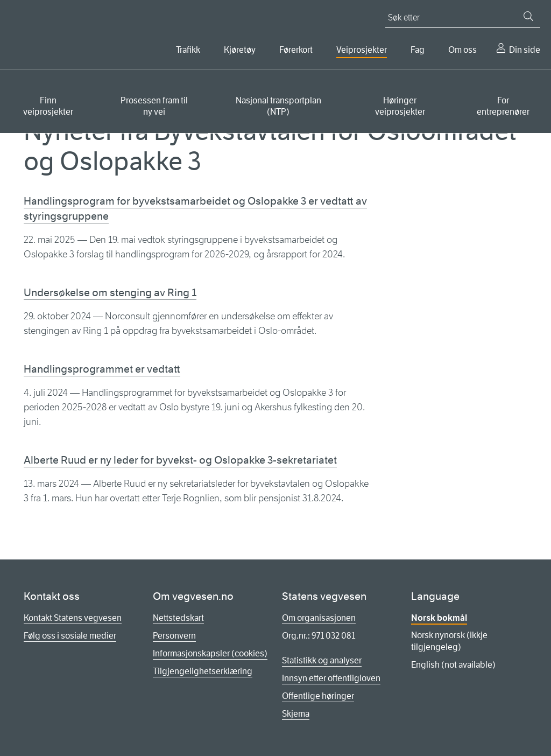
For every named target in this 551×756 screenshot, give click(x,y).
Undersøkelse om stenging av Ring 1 (110, 293)
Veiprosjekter (362, 50)
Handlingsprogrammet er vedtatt (102, 369)
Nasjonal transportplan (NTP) (278, 106)
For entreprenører (503, 106)
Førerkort (296, 50)
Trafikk (188, 50)
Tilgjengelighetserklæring (203, 671)
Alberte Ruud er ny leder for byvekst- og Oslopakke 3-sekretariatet (180, 460)
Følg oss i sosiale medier (70, 636)
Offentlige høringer (318, 696)
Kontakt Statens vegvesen (73, 618)
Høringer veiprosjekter (400, 106)
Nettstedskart (178, 618)
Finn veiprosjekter (48, 106)
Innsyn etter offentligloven (331, 678)
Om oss (462, 50)
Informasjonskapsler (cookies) (210, 653)
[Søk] (528, 16)
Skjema (296, 714)
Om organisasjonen (319, 618)
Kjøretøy (240, 50)
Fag (418, 50)
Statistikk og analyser (322, 660)
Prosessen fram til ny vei (154, 106)
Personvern (174, 636)
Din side (525, 50)
